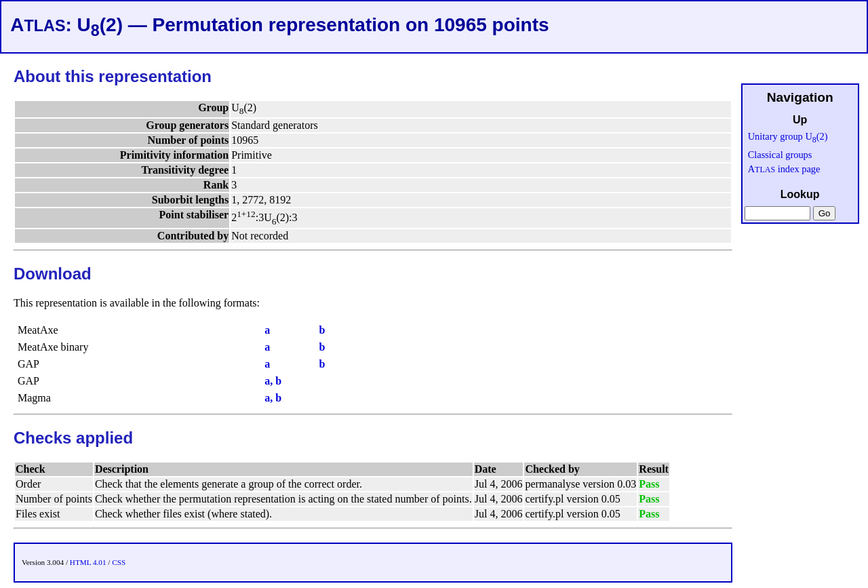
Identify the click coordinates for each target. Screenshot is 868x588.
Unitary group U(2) (788, 136)
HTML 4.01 (88, 562)
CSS (119, 562)
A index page (784, 169)
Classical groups (780, 155)
